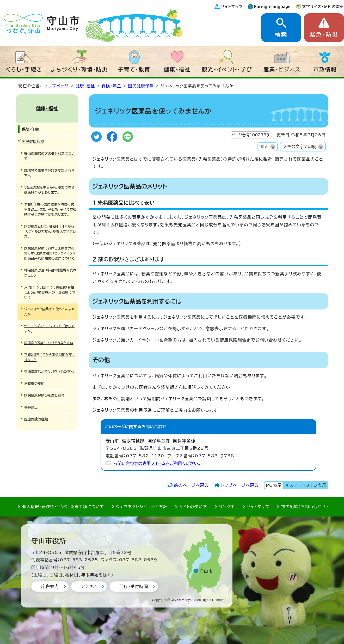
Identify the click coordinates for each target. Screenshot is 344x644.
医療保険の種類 (36, 419)
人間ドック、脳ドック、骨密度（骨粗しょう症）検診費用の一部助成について (50, 292)
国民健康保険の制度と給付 (44, 395)
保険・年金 (112, 86)
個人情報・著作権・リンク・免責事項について (63, 507)
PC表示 (274, 485)
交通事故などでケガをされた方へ (49, 372)
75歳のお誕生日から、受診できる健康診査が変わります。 (49, 190)
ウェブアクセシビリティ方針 (142, 507)
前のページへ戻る (191, 485)
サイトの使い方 (193, 507)
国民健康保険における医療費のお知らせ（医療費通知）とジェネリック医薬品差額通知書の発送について (50, 253)
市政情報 (325, 69)
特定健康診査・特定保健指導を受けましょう (50, 273)
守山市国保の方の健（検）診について (50, 156)
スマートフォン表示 (308, 485)
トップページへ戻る (240, 485)
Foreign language (272, 7)
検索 (281, 35)
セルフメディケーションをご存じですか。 (49, 329)
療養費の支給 (34, 384)
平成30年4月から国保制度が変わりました (50, 357)
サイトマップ (232, 7)
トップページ (57, 86)
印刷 (264, 147)
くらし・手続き (24, 69)
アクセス (89, 586)
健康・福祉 (177, 69)
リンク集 (227, 507)
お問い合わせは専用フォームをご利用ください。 (157, 463)
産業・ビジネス (282, 69)
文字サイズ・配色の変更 (323, 7)
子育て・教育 (134, 69)
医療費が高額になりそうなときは (49, 343)
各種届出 (31, 407)
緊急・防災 (324, 35)
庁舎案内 (50, 586)
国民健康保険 (141, 86)
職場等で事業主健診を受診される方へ (49, 173)
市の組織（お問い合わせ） (305, 507)
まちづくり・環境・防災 (79, 69)
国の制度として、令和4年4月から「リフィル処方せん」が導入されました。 (50, 232)
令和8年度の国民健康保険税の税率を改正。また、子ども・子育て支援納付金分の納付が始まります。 (50, 209)
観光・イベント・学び (227, 69)
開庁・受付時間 (134, 586)
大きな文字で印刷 (300, 147)
